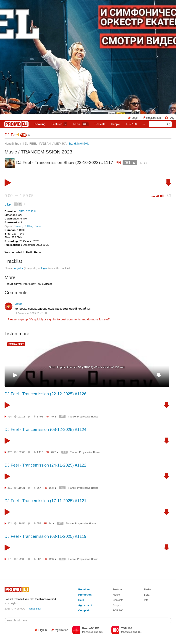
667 (39, 488)
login (44, 268)
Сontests (100, 124)
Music (81, 124)
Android (89, 632)
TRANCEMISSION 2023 (46, 152)
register (19, 268)
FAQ (171, 118)
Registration (154, 118)
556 (39, 523)
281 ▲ (130, 162)
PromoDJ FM (91, 628)
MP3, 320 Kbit (27, 211)
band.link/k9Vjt (79, 144)
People (116, 124)
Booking (40, 124)
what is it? (35, 608)
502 (39, 559)
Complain (84, 610)
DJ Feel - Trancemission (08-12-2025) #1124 (45, 430)
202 (10, 523)
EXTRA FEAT (16, 344)
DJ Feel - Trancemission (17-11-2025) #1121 (45, 501)
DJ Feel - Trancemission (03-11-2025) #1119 (45, 536)
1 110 (40, 452)
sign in (51, 319)
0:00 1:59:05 (19, 196)
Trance (18, 226)
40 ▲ (54, 417)
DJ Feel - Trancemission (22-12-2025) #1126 (45, 394)
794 (10, 417)
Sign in (43, 630)
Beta (147, 595)
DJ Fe (12, 135)
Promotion (85, 595)
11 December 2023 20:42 (29, 313)
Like (8, 204)
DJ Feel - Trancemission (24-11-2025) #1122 (45, 465)
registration (61, 630)
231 (10, 488)
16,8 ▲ (53, 488)
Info (146, 600)
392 (10, 452)
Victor (18, 304)
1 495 (40, 417)
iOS (101, 632)
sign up (23, 319)
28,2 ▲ (55, 452)
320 (62, 416)
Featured (59, 124)
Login (135, 118)
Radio (147, 589)
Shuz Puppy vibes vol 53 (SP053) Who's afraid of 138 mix (87, 367)
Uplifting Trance (33, 226)
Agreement (85, 605)
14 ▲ (52, 523)
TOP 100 (131, 124)
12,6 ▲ (53, 559)
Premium (84, 589)
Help (81, 600)
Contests (118, 600)
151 (10, 559)
